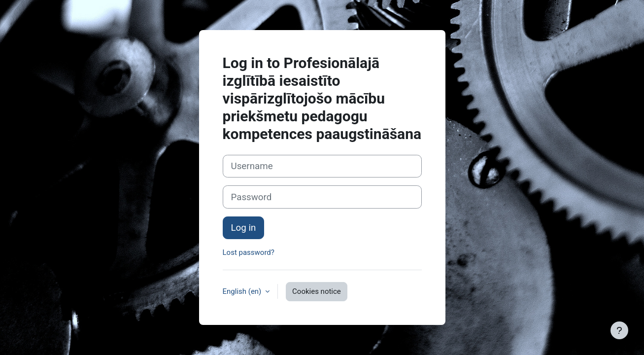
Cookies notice (317, 291)
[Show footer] (619, 330)
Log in (244, 228)
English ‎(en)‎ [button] (243, 291)
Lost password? (249, 252)
